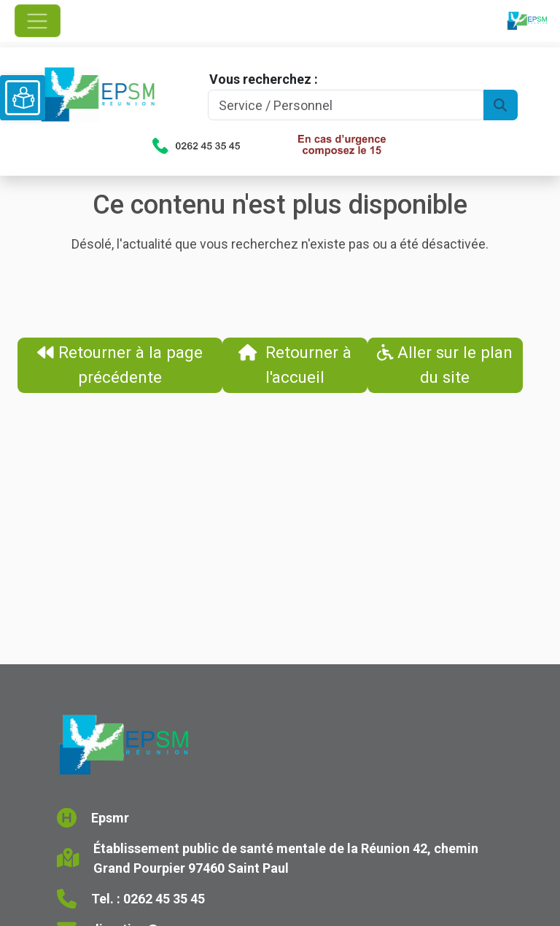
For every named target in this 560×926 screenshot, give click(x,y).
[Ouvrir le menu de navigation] (38, 21)
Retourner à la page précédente (120, 365)
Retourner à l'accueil (295, 365)
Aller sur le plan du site (445, 365)
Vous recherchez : (264, 79)
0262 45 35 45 (164, 899)
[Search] (346, 105)
